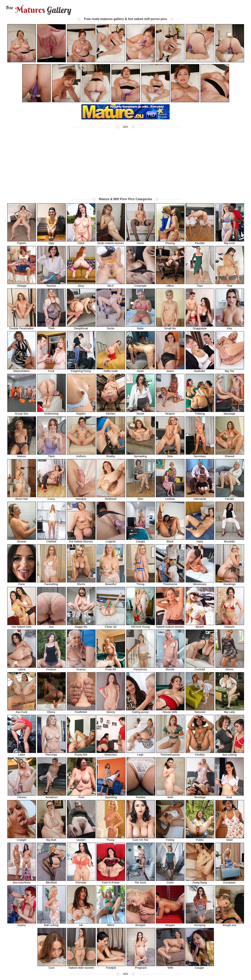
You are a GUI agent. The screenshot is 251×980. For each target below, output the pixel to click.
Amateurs (52, 796)
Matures (38, 10)
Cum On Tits (141, 838)
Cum (52, 966)
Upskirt (81, 838)
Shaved (230, 455)
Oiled (81, 242)
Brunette (230, 540)
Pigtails (22, 242)
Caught (141, 540)
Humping (200, 924)
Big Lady (230, 711)
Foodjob (111, 966)
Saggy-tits (81, 625)
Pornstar (81, 881)
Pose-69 (111, 668)
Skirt (141, 497)
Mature (22, 455)
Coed (170, 881)
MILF (111, 284)
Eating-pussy (141, 711)
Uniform (81, 455)
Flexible (200, 242)
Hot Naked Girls (22, 625)
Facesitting (51, 583)
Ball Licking (51, 924)
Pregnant (141, 966)
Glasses (230, 625)
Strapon (170, 412)
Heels (141, 242)
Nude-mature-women (111, 242)
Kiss (230, 327)
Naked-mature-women (170, 625)
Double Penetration (22, 327)
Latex (22, 753)
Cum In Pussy (111, 881)
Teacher (51, 284)
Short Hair (22, 497)
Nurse (141, 412)
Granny (81, 668)
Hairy (200, 540)
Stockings (230, 583)
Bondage (200, 796)
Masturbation (22, 370)
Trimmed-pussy (170, 753)
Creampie (141, 284)
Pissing (170, 242)
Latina (22, 668)
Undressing (51, 412)
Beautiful (111, 583)
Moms (230, 668)
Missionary (200, 583)
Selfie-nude (111, 370)
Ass (51, 625)
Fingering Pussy (81, 370)
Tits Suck (141, 881)
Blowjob (141, 924)
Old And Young (141, 625)
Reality (111, 455)
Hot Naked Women (81, 540)
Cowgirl (22, 838)
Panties (141, 796)
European (230, 881)
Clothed (51, 540)
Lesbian (170, 497)
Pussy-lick (81, 753)
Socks (111, 327)
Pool (81, 796)
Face (22, 583)
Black (170, 540)
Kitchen (111, 412)
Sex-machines (22, 881)
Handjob (81, 497)
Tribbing (200, 412)
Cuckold (200, 668)
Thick (51, 327)
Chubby (200, 753)
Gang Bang (200, 881)
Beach (200, 625)
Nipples (81, 412)
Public (200, 838)
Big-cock (230, 242)
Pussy (111, 838)
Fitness (22, 796)
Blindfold (51, 881)
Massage (230, 412)
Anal (229, 796)
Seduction (111, 753)
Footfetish (81, 711)
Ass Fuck (22, 711)
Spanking (111, 796)
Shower (22, 540)
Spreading (141, 455)
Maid (230, 838)
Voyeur (22, 924)
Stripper (170, 924)
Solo (170, 455)
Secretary (200, 455)
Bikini (111, 924)
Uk (81, 924)
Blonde (170, 668)
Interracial (200, 497)
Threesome (170, 583)
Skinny (111, 711)
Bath (171, 796)
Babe (141, 327)
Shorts (81, 583)
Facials (230, 497)
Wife (171, 966)
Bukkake (200, 370)
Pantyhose (141, 668)
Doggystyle (200, 327)
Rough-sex (230, 924)
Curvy (51, 497)
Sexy (81, 284)
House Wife (170, 711)
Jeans (170, 370)
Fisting (170, 838)
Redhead (111, 497)
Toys (200, 284)
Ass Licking (230, 753)
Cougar (200, 966)
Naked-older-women (81, 966)
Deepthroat (81, 327)
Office (170, 284)
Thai (230, 284)
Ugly (51, 242)
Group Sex (22, 412)
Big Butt (51, 838)
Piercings (51, 753)
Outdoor (51, 668)
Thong (141, 583)
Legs (141, 753)
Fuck (51, 370)
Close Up (111, 625)
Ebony (51, 711)
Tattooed (200, 711)
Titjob (51, 455)
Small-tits (170, 327)
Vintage (22, 284)
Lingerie (111, 540)
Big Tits (230, 370)
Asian (141, 370)
